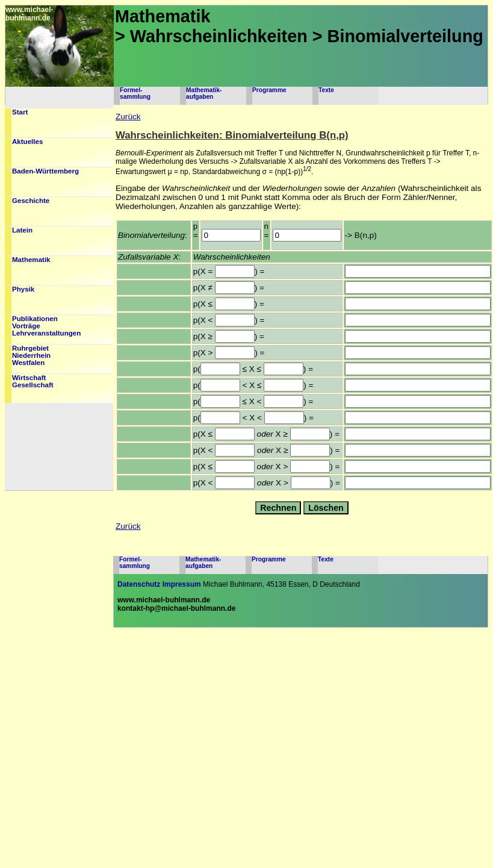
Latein (22, 230)
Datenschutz (139, 584)
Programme (269, 90)
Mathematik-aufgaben (204, 93)
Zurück (128, 117)
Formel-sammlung (135, 93)
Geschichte (31, 201)
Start (20, 112)
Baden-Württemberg (45, 171)
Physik (23, 289)
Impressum (182, 584)
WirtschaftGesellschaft (33, 381)
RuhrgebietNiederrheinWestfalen (31, 355)
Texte (326, 90)
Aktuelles (27, 142)
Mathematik (31, 260)
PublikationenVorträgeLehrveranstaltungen (46, 326)
